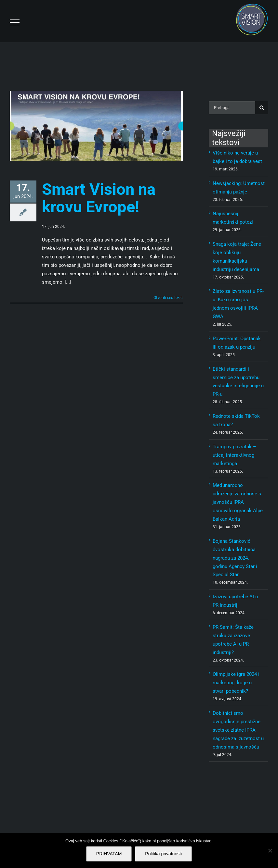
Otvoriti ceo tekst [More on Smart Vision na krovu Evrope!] (168, 298)
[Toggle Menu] (15, 22)
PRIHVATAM (109, 854)
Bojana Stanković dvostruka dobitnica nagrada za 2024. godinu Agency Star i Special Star (235, 558)
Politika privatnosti (163, 854)
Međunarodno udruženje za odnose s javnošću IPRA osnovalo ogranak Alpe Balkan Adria (238, 502)
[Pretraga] (232, 108)
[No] (270, 850)
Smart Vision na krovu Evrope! (99, 198)
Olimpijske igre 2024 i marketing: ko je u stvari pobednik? (236, 683)
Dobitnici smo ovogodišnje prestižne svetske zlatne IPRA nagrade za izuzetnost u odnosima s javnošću (238, 730)
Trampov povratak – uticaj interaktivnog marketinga (234, 455)
